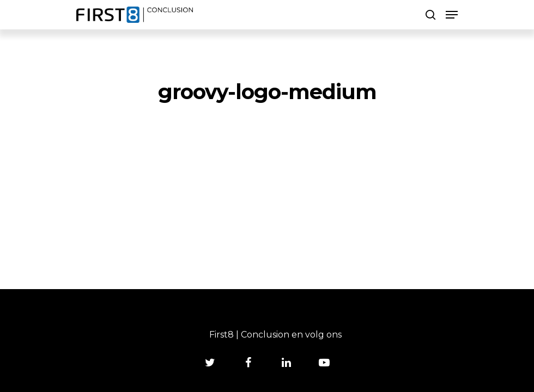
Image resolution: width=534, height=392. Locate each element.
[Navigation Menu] (452, 15)
